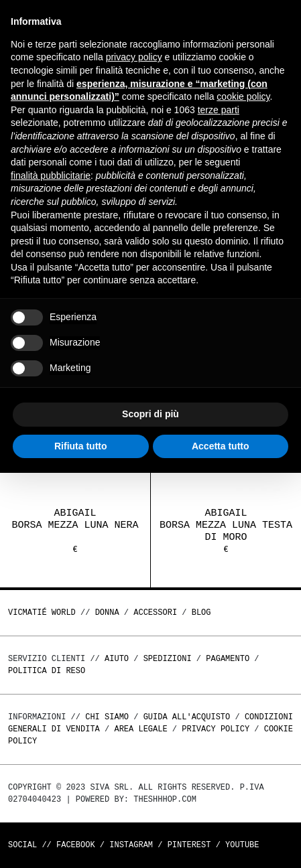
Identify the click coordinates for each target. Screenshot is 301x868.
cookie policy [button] (243, 96)
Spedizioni (168, 659)
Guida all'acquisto (187, 717)
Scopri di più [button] (150, 414)
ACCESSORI (155, 612)
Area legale (140, 729)
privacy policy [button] (134, 57)
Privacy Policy (216, 729)
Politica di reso (47, 671)
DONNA (107, 612)
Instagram (131, 845)
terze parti (219, 110)
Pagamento (228, 659)
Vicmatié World (42, 612)
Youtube (242, 845)
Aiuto (117, 659)
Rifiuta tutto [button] (81, 446)
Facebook (76, 845)
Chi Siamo (107, 717)
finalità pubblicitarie (51, 175)
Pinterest (189, 845)
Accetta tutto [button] (221, 446)
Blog (201, 612)
